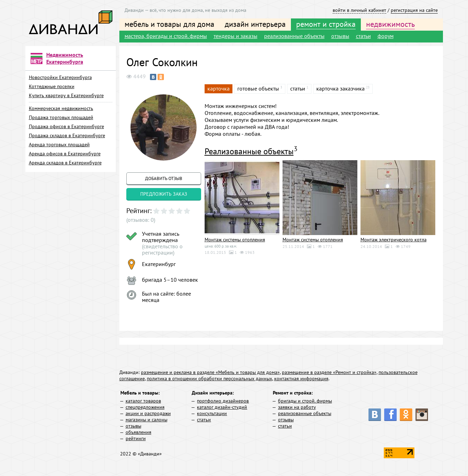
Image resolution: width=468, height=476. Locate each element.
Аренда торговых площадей (59, 145)
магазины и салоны (146, 420)
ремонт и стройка (326, 24)
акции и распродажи (148, 413)
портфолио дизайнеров (223, 401)
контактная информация (301, 379)
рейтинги (136, 438)
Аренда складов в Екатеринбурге (65, 163)
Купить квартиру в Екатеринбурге (66, 95)
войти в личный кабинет (359, 10)
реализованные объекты (294, 36)
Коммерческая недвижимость (61, 108)
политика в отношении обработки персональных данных (209, 379)
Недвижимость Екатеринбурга (65, 58)
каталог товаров (143, 401)
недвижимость (390, 24)
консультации (212, 413)
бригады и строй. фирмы (305, 401)
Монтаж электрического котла (394, 240)
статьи (363, 36)
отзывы (340, 36)
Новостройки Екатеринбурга (60, 77)
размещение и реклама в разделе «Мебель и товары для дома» (210, 372)
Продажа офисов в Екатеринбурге (66, 126)
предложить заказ (164, 194)
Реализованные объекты (249, 151)
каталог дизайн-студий (222, 407)
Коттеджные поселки (52, 86)
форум (386, 36)
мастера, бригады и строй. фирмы (166, 36)
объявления (138, 432)
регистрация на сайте (414, 10)
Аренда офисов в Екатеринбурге (65, 154)
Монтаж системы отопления (235, 240)
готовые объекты (258, 88)
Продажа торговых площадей (61, 117)
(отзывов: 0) (141, 220)
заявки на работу (297, 407)
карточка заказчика (340, 88)
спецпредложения (145, 407)
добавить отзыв (164, 178)
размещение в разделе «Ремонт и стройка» (329, 372)
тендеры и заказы (236, 36)
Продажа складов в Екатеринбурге (67, 135)
